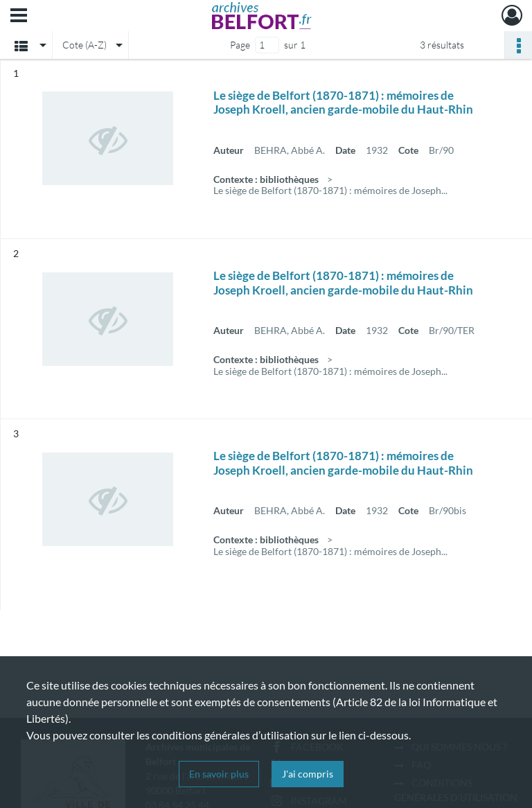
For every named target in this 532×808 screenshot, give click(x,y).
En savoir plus (219, 774)
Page (240, 45)
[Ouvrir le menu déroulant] (19, 17)
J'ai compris (308, 774)
